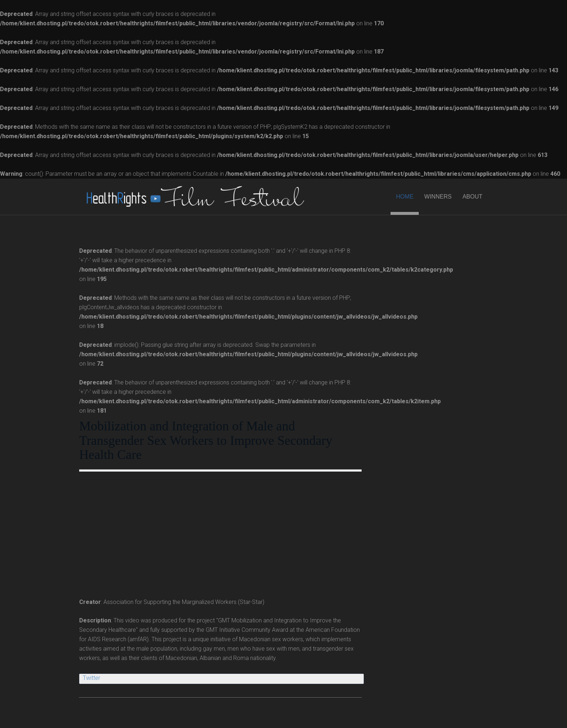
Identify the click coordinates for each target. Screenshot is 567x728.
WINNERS (438, 197)
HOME (405, 197)
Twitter (91, 678)
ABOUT (472, 197)
